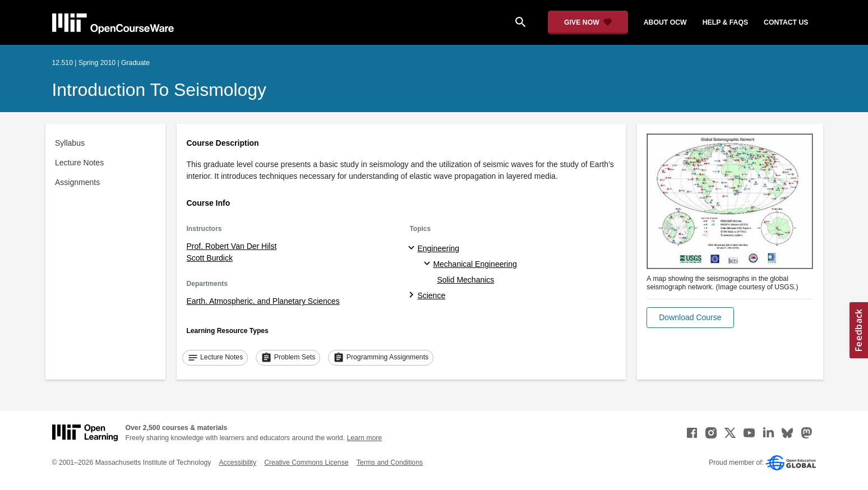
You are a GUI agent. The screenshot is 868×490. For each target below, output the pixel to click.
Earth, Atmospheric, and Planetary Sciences (263, 301)
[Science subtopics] (413, 295)
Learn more (364, 438)
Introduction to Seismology (160, 90)
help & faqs (725, 22)
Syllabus (70, 143)
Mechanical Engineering (475, 264)
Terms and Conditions (390, 463)
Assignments (77, 182)
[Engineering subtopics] (413, 248)
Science (431, 295)
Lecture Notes (79, 163)
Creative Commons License (306, 463)
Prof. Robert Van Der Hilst (232, 246)
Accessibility (237, 463)
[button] (690, 318)
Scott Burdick (210, 258)
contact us (786, 22)
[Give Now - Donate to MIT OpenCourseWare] (588, 22)
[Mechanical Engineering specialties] (429, 264)
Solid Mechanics (465, 280)
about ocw (665, 22)
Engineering (438, 248)
